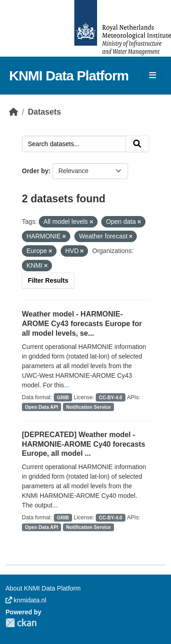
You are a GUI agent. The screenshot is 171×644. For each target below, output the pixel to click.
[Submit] (137, 144)
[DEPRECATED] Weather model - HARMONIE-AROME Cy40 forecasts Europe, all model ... (83, 444)
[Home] (14, 112)
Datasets (44, 112)
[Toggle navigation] (153, 76)
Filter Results (48, 280)
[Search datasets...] (74, 144)
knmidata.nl (26, 600)
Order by (35, 171)
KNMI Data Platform (69, 76)
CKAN (21, 623)
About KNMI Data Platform (43, 588)
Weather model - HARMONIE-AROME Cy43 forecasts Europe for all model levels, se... (82, 324)
